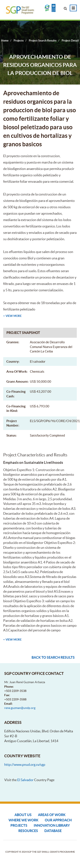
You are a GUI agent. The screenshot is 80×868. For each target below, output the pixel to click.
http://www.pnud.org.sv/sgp (25, 765)
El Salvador (25, 780)
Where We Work (23, 820)
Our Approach (58, 820)
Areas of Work (52, 815)
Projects (19, 825)
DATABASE (53, 831)
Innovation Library (52, 825)
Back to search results (53, 657)
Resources (28, 831)
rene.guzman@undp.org (20, 708)
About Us (23, 815)
